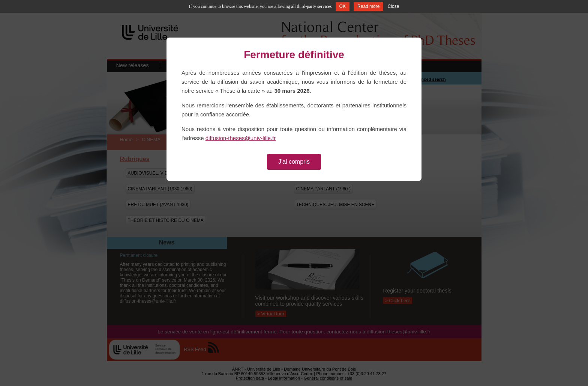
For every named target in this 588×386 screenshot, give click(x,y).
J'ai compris (294, 162)
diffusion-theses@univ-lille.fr (241, 138)
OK (343, 6)
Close (394, 6)
